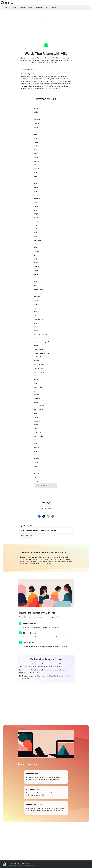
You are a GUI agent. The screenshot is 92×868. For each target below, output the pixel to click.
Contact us (36, 865)
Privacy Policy (25, 863)
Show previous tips (26, 535)
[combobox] (46, 486)
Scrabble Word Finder (33, 664)
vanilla (36, 116)
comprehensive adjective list (53, 670)
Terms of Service (15, 863)
